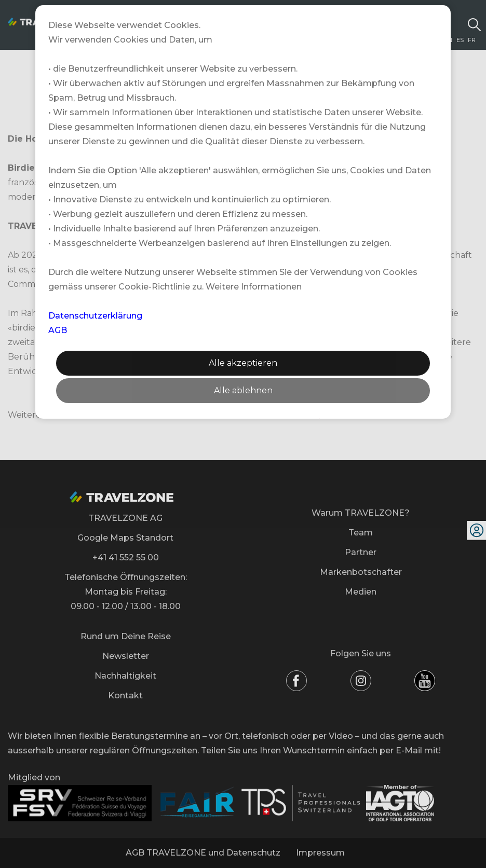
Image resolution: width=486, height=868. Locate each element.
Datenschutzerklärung (95, 316)
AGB (58, 330)
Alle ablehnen (243, 390)
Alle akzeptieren (243, 363)
